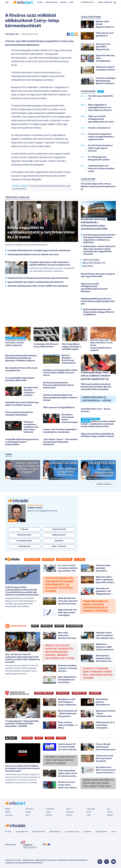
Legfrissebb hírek (22, 832)
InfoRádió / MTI (12, 35)
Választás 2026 (52, 7)
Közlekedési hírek (39, 832)
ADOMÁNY (95, 693)
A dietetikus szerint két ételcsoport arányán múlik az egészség (16, 343)
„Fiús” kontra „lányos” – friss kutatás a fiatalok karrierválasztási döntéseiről (60, 442)
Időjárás (110, 815)
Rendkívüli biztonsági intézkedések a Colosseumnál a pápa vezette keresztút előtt (94, 224)
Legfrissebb (91, 809)
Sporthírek (87, 832)
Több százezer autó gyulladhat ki (59, 408)
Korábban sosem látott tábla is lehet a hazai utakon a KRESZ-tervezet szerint (60, 373)
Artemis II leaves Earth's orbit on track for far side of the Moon (60, 761)
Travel (49, 738)
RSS (28, 863)
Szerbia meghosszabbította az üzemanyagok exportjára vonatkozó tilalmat (60, 398)
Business (27, 738)
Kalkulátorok (74, 626)
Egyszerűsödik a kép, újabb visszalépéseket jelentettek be (36, 282)
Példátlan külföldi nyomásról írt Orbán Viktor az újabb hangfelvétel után (98, 302)
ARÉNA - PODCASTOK (105, 7)
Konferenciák (64, 560)
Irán (72, 7)
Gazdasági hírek (101, 832)
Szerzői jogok (20, 863)
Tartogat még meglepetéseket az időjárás (94, 263)
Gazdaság (9, 815)
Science (61, 738)
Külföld (8, 812)
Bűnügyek (70, 812)
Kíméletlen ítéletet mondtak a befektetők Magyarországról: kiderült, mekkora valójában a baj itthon (60, 652)
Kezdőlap (16, 186)
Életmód (49, 815)
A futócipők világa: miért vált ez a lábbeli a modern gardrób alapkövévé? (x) (96, 376)
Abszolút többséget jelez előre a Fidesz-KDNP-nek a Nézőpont (38, 286)
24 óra (41, 7)
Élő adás (24, 530)
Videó (89, 815)
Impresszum (52, 861)
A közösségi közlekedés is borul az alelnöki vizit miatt (33, 255)
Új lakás (80, 560)
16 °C (113, 2)
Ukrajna (64, 7)
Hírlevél (110, 812)
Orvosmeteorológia (72, 832)
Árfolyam (48, 560)
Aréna (114, 832)
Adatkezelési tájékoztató (68, 861)
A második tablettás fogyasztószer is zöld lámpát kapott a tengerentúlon (22, 442)
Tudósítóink (50, 809)
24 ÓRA (101, 92)
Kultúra (28, 812)
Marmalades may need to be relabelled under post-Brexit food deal (98, 784)
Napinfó (69, 815)
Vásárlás (47, 626)
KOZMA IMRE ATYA (44, 693)
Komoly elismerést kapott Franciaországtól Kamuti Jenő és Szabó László (59, 386)
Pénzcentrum (32, 560)
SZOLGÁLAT (63, 693)
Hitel (35, 626)
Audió (89, 812)
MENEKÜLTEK (79, 693)
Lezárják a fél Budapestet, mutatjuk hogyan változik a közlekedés (39, 251)
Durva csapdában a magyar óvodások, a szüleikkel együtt (71, 347)
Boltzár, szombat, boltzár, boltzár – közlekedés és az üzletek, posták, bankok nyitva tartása (98, 424)
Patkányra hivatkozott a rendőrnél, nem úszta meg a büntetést (31, 427)
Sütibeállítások (37, 863)
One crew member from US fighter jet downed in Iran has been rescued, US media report (23, 769)
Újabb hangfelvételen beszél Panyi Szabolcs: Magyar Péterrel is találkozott (99, 312)
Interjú (48, 812)
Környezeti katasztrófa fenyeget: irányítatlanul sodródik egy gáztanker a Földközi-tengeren (21, 358)
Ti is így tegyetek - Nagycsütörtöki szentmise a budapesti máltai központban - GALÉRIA (22, 724)
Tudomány (29, 809)
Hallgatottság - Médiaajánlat (34, 861)
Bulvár (69, 809)
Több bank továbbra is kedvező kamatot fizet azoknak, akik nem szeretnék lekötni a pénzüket (96, 387)
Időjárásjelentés (55, 832)
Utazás (59, 626)
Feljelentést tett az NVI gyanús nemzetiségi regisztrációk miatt (38, 278)
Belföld (25, 186)
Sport (39, 738)
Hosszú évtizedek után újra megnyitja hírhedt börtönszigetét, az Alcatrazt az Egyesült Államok (60, 585)
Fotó (109, 809)
